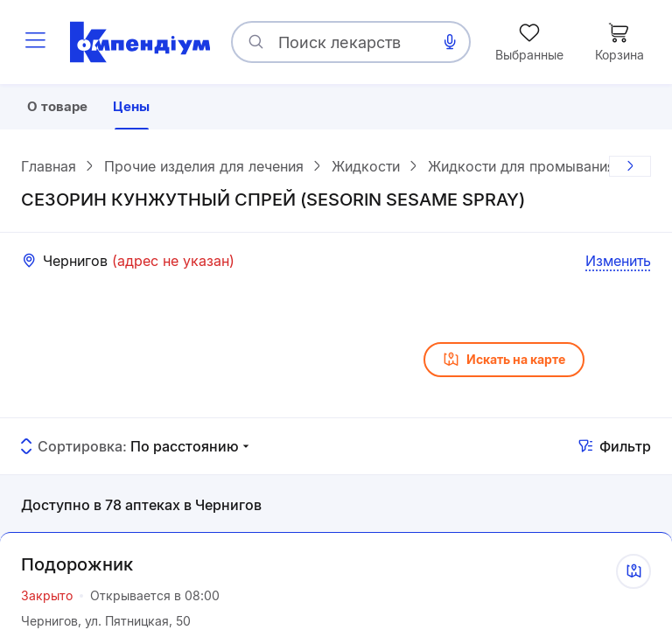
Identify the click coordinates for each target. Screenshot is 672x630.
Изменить (618, 263)
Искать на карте (504, 362)
